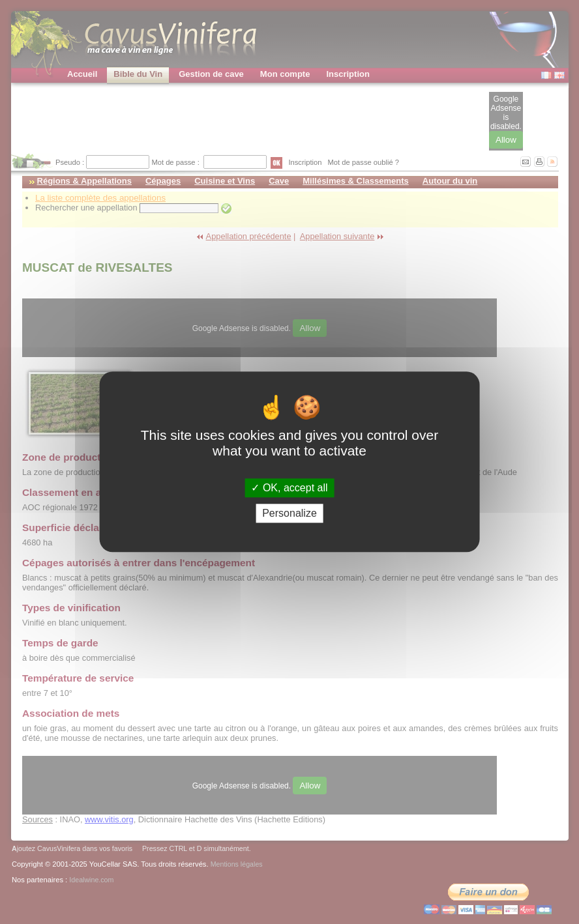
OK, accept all (289, 488)
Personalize (289, 514)
